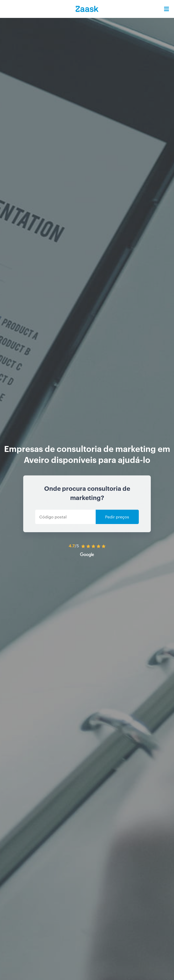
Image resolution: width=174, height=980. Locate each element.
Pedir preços (117, 517)
